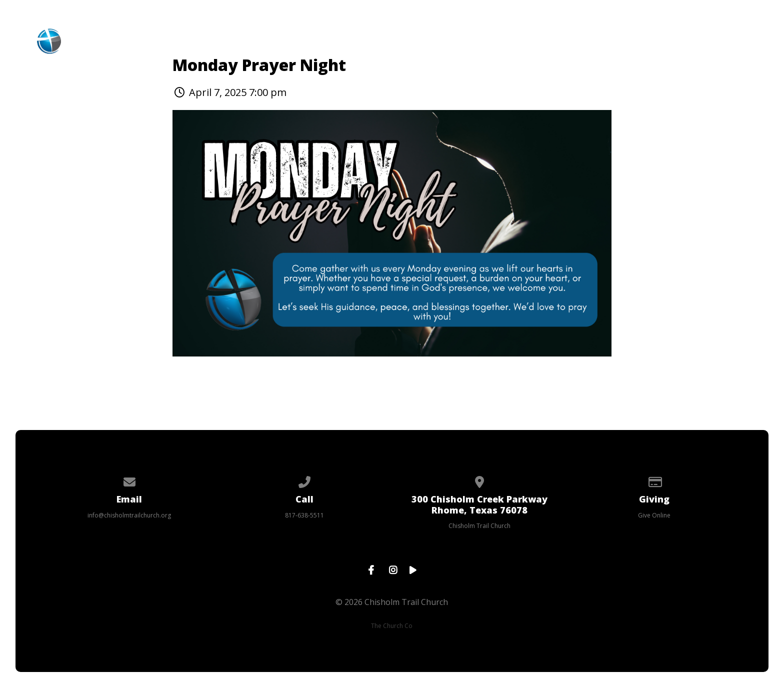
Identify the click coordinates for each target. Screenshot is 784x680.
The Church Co (392, 626)
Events (396, 35)
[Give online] (654, 480)
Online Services (478, 35)
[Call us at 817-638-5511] (304, 480)
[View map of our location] (479, 480)
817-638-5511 (304, 515)
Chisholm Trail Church (479, 526)
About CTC (252, 35)
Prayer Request (721, 35)
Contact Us (628, 35)
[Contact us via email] (129, 480)
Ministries (328, 35)
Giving (558, 35)
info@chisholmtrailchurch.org (129, 515)
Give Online (654, 515)
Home (188, 35)
